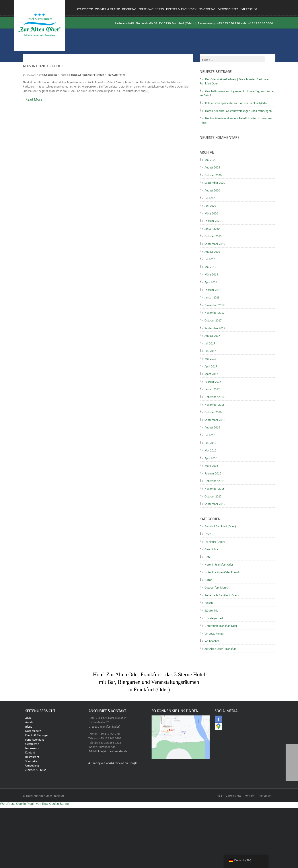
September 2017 (215, 328)
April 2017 (211, 366)
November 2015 (214, 488)
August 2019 (212, 251)
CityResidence (50, 74)
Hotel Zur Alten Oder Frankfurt (88, 74)
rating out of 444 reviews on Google (113, 764)
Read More (34, 99)
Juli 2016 (210, 435)
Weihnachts (212, 640)
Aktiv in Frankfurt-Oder (43, 65)
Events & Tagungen (181, 9)
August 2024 (212, 167)
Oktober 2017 (213, 320)
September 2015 (215, 503)
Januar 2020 (212, 228)
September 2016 (215, 419)
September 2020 (215, 182)
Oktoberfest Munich (217, 587)
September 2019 (215, 243)
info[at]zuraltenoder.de (113, 752)
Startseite (85, 9)
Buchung (129, 9)
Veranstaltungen (215, 633)
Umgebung (207, 9)
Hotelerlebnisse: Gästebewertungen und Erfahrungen (238, 110)
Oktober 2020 (213, 175)
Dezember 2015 (214, 480)
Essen (208, 533)
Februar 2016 (213, 473)
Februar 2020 (213, 220)
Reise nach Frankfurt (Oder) (222, 595)
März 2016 (211, 465)
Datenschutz (228, 9)
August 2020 (212, 190)
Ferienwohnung (151, 9)
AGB (28, 719)
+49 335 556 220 (228, 23)
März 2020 (211, 213)
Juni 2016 (210, 442)
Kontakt (30, 753)
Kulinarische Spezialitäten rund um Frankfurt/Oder (236, 103)
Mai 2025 (210, 159)
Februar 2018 (213, 289)
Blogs (29, 727)
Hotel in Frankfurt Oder (219, 564)
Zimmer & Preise (107, 9)
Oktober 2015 (213, 496)
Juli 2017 (210, 343)
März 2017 (211, 373)
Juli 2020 (210, 198)
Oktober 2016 (213, 412)
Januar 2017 (212, 389)
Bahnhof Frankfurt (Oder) (220, 526)
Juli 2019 (210, 259)
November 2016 (214, 404)
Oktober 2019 (213, 236)
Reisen (209, 602)
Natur (208, 579)
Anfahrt (30, 723)
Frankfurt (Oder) (215, 541)
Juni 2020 (210, 205)
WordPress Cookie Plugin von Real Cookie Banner (35, 805)
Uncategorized (214, 618)
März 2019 (211, 274)
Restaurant (32, 758)
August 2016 (212, 427)
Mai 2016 (210, 450)
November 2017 (214, 312)
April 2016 (211, 458)
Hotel (208, 556)
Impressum (249, 9)
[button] (292, 775)
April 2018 (211, 282)
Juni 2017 (210, 350)
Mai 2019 (210, 266)
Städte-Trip (211, 610)
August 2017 (212, 335)
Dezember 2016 (214, 396)
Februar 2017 (213, 381)
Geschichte (211, 549)
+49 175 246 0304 (261, 23)
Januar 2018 (212, 297)
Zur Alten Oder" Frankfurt (220, 648)
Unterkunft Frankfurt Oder (221, 625)
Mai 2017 (210, 358)
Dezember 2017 (214, 305)
